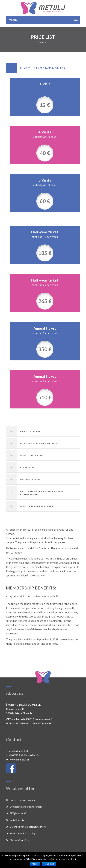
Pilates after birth (19, 840)
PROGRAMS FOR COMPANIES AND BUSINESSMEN (42, 493)
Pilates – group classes (22, 800)
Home (42, 42)
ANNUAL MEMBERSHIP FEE (37, 506)
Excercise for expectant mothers (28, 827)
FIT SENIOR (27, 467)
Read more (49, 864)
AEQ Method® (18, 813)
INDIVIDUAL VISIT (32, 431)
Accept (35, 864)
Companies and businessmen (26, 807)
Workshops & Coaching (23, 833)
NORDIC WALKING (32, 455)
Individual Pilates (19, 820)
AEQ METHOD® (30, 479)
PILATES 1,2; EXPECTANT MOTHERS (43, 68)
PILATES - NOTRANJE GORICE (39, 443)
